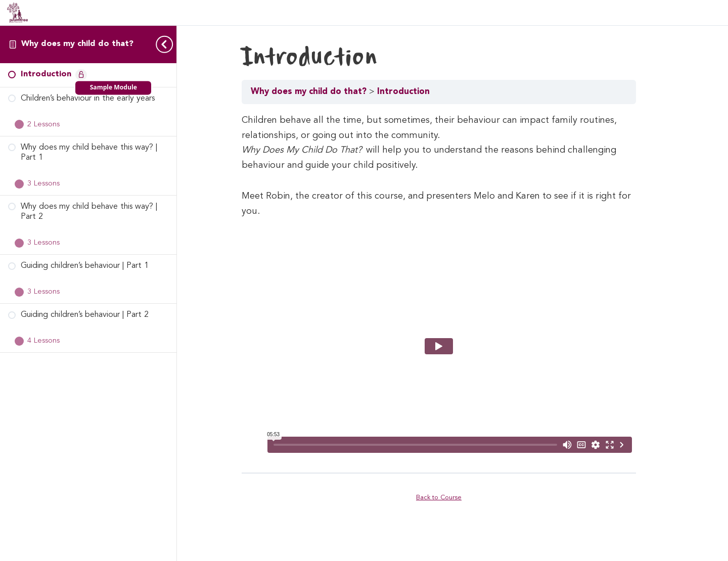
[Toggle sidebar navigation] (161, 44)
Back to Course (452, 497)
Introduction (421, 92)
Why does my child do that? (77, 44)
